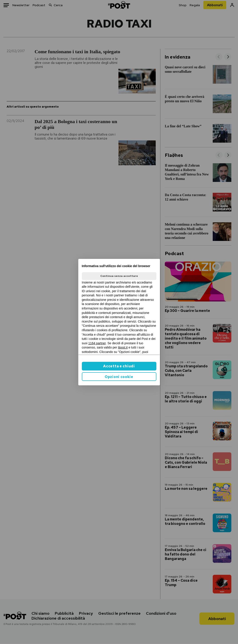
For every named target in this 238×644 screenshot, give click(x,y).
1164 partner (97, 343)
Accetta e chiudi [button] (119, 366)
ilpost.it (123, 347)
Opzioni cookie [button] (119, 377)
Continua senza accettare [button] (119, 276)
